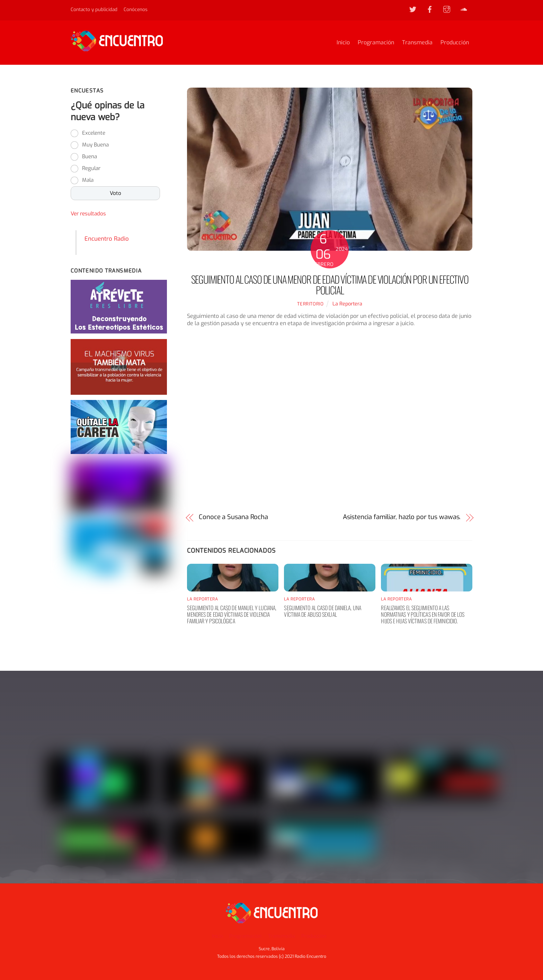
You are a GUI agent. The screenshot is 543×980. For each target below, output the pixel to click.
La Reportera (347, 304)
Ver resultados (88, 214)
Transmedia (417, 42)
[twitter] (413, 9)
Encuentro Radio (107, 239)
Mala (88, 180)
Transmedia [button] (282, 936)
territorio (310, 304)
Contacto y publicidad (94, 9)
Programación (376, 42)
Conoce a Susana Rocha (233, 517)
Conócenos (136, 9)
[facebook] (430, 9)
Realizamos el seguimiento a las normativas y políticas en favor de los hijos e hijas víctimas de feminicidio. (423, 614)
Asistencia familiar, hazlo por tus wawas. (402, 517)
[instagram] (447, 9)
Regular (91, 169)
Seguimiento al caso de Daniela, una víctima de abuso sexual (323, 611)
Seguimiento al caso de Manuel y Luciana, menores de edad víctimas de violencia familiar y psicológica (232, 614)
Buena (90, 157)
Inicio (343, 42)
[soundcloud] (464, 9)
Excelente (94, 133)
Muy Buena (95, 145)
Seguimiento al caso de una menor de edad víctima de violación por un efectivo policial (330, 285)
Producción (455, 42)
